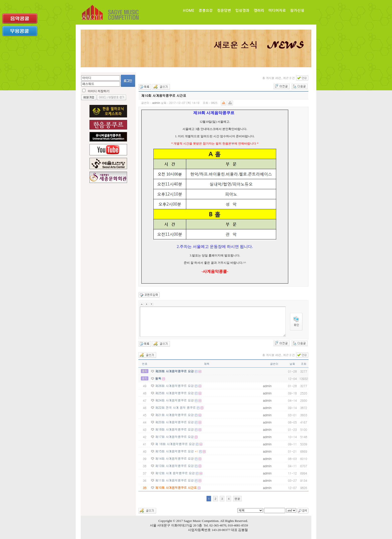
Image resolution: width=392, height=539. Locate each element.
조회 (304, 364)
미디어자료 (277, 11)
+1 (196, 451)
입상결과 (242, 11)
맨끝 (237, 499)
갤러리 (259, 11)
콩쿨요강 (206, 11)
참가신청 (297, 11)
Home (189, 11)
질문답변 (224, 11)
